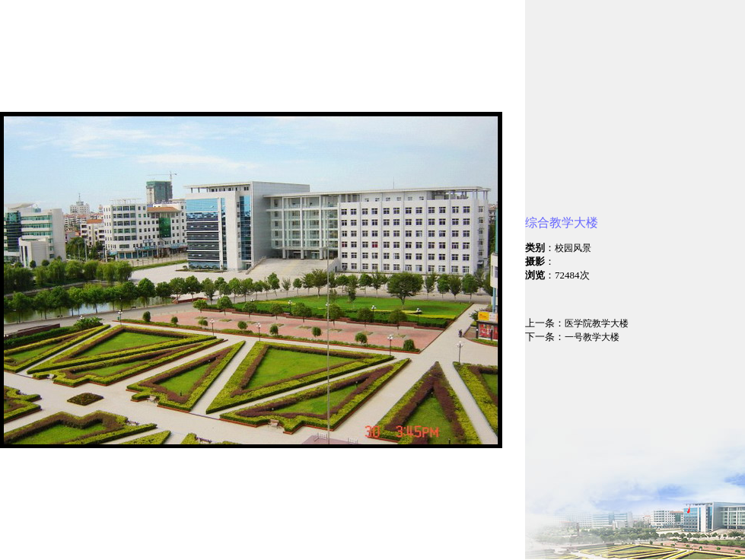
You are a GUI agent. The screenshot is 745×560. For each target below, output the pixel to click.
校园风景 (573, 248)
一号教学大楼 (592, 337)
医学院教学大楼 (597, 323)
